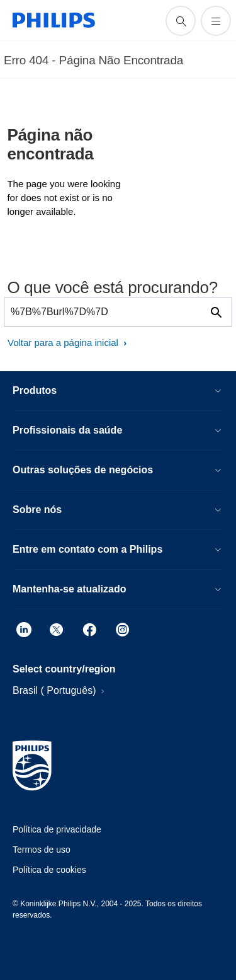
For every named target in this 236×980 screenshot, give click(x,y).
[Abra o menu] (216, 21)
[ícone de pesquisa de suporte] (181, 21)
